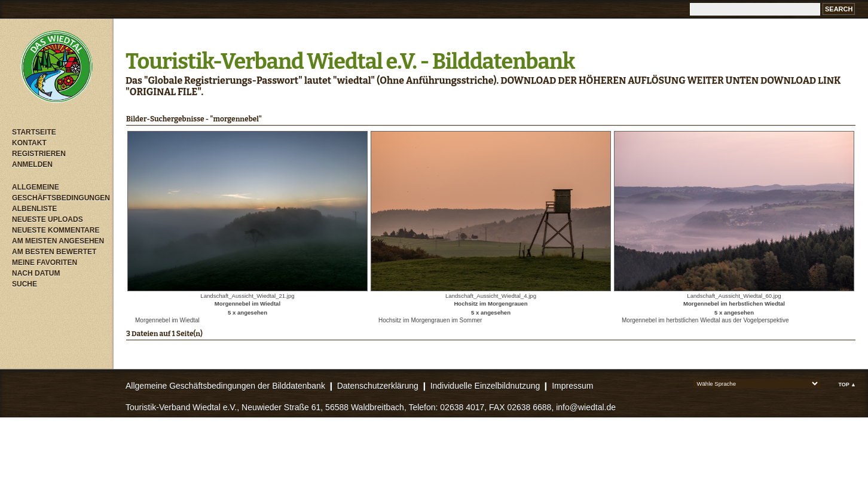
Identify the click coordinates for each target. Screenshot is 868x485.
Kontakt (29, 143)
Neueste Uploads (48, 219)
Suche (25, 284)
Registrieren (39, 154)
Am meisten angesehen (58, 241)
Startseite (34, 132)
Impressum (572, 386)
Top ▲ (847, 385)
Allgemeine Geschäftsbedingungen (60, 193)
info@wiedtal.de (586, 407)
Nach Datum (36, 273)
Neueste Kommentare (56, 230)
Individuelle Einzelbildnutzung (485, 386)
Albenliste (34, 209)
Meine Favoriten (45, 263)
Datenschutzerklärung (378, 386)
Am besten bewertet (54, 252)
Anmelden (32, 164)
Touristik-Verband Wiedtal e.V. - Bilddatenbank (350, 62)
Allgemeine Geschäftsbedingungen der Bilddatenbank (225, 386)
